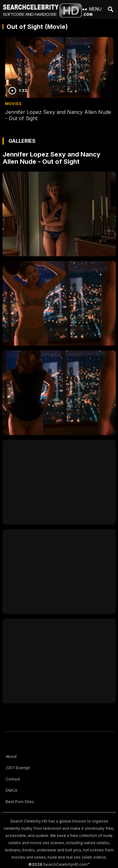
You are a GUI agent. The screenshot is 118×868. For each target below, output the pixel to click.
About (11, 756)
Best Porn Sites (20, 802)
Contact (13, 779)
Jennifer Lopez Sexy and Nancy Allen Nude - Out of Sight (51, 158)
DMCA (11, 790)
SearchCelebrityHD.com (65, 864)
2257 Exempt (18, 768)
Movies (13, 104)
